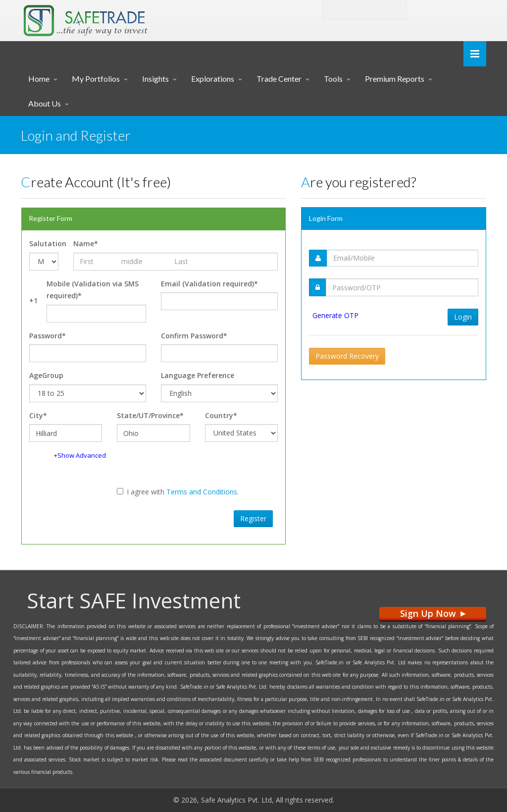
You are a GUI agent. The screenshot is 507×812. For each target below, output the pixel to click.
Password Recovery (347, 356)
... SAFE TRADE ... (116, 17)
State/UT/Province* (150, 415)
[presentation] (100, 517)
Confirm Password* (194, 336)
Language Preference (198, 375)
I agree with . (178, 492)
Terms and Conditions (202, 492)
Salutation (44, 244)
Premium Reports (395, 79)
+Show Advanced (80, 455)
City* (38, 415)
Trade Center (279, 79)
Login (437, 9)
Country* (221, 415)
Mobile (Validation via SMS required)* (93, 290)
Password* (48, 336)
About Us (45, 103)
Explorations (213, 79)
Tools (333, 79)
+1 (33, 300)
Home (39, 79)
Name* (86, 244)
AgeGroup (46, 375)
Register (253, 518)
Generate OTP (335, 315)
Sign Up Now (433, 614)
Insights (155, 79)
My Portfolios (96, 79)
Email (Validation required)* (209, 284)
